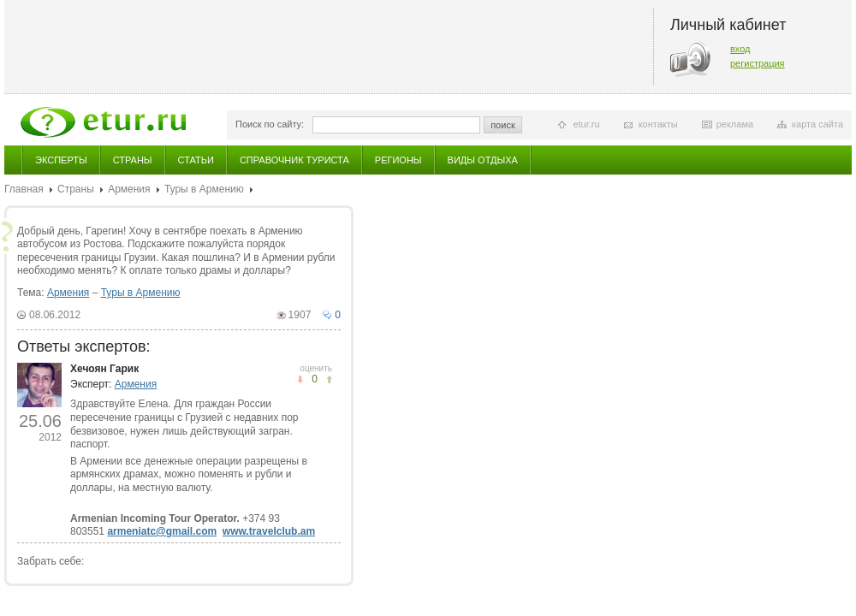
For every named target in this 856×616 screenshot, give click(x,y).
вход (740, 49)
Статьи (196, 160)
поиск (503, 125)
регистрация (758, 63)
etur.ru (586, 124)
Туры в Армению (204, 189)
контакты (658, 124)
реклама (735, 124)
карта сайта (817, 124)
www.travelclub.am (269, 531)
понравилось (300, 379)
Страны (133, 160)
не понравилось (329, 379)
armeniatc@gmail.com (162, 531)
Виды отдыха (483, 160)
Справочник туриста (294, 160)
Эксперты (61, 160)
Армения (129, 189)
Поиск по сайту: (270, 124)
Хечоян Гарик (104, 369)
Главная (24, 189)
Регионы (398, 160)
